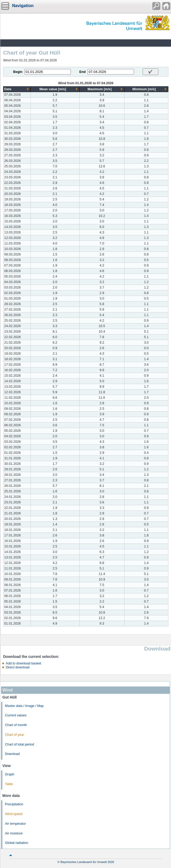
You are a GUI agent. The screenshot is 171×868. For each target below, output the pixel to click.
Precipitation (14, 804)
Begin (18, 72)
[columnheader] (17, 89)
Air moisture (14, 833)
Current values (16, 715)
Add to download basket (23, 663)
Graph (10, 774)
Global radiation (17, 843)
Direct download (18, 667)
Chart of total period (20, 744)
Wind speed (14, 814)
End (82, 72)
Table (9, 784)
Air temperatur (15, 824)
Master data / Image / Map (24, 706)
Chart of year (15, 735)
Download (12, 754)
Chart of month (16, 725)
